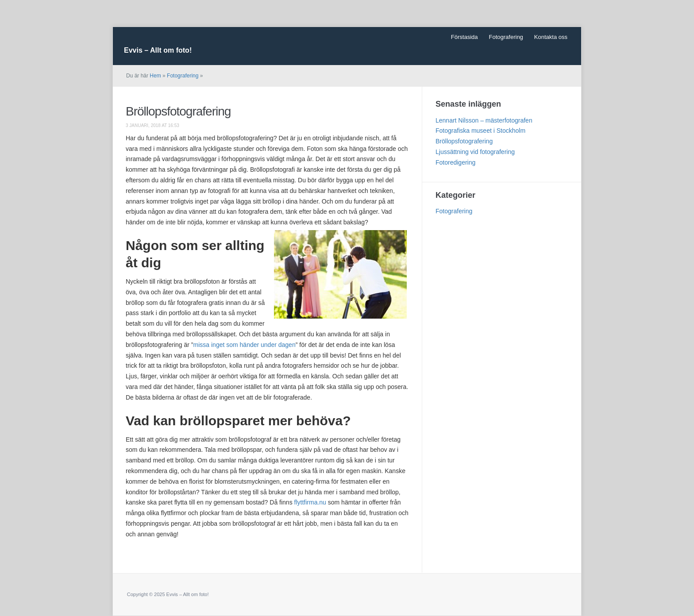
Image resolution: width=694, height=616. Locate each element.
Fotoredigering (455, 162)
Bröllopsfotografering (178, 111)
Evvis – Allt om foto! (158, 50)
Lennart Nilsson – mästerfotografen (484, 120)
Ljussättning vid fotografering (475, 152)
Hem (155, 76)
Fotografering (506, 37)
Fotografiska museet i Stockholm (480, 131)
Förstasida (465, 37)
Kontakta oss (551, 37)
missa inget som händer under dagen (245, 345)
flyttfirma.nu (310, 502)
